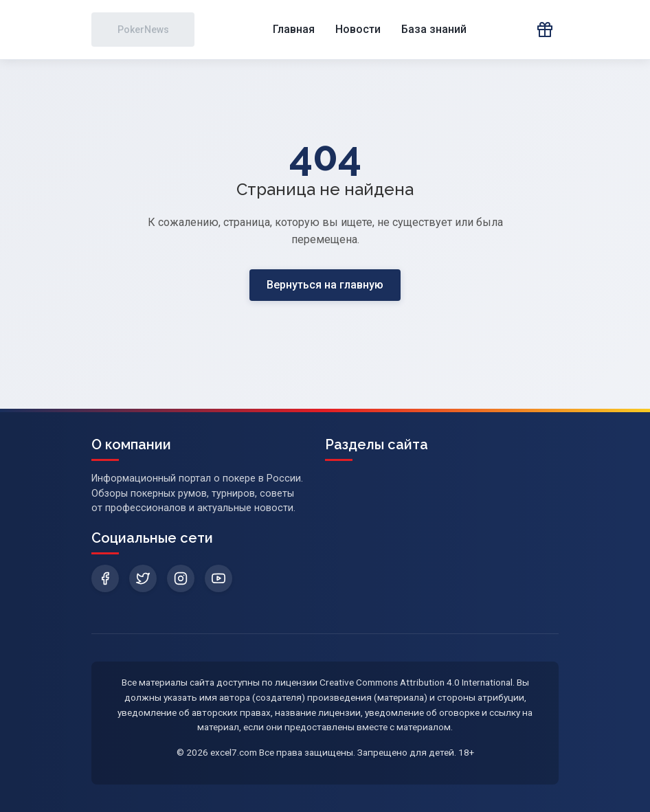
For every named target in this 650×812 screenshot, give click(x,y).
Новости (358, 29)
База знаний (434, 29)
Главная (294, 29)
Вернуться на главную (325, 285)
